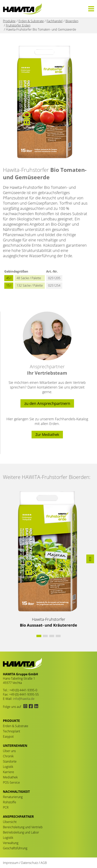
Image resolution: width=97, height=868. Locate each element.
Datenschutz (30, 863)
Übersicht (10, 822)
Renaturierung (13, 797)
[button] (90, 559)
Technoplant (11, 731)
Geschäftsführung (15, 848)
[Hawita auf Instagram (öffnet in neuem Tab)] (25, 707)
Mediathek (10, 777)
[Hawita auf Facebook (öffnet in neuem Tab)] (31, 707)
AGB (44, 863)
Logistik (8, 767)
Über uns (9, 751)
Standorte (10, 761)
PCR (6, 807)
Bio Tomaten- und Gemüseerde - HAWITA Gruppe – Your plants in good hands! (22, 9)
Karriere (8, 772)
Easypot (8, 736)
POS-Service (11, 782)
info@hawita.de (24, 699)
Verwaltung (11, 843)
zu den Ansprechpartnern (47, 403)
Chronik (8, 756)
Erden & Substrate (16, 726)
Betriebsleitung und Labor (21, 832)
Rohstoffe (10, 802)
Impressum (11, 863)
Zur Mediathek (47, 434)
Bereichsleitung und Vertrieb (23, 827)
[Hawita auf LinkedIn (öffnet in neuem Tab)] (36, 707)
